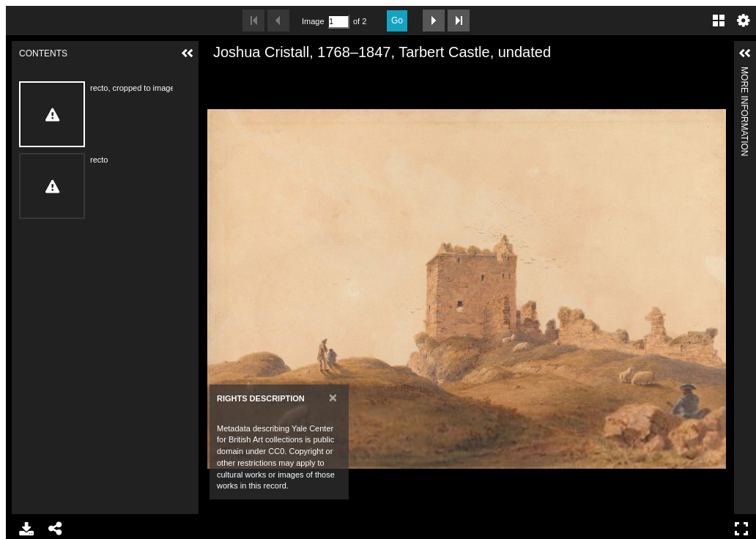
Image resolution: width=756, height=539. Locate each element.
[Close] (333, 397)
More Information (744, 73)
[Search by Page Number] (338, 22)
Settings (744, 21)
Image (313, 21)
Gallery (719, 21)
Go (397, 21)
